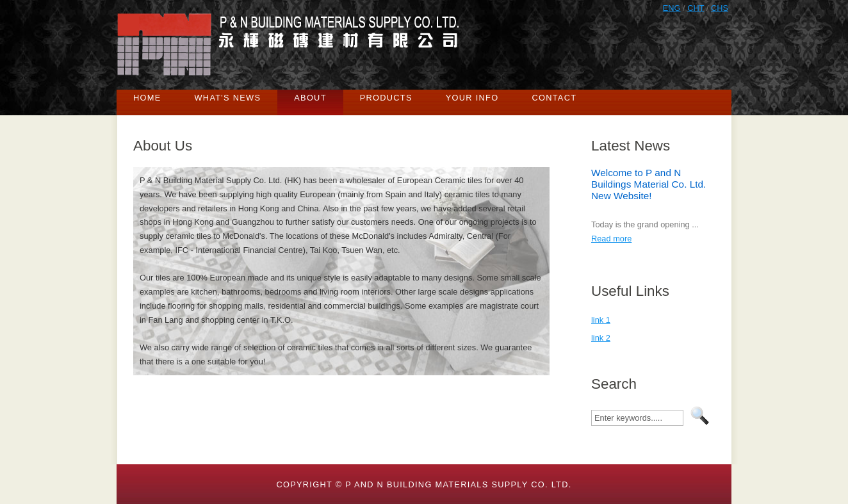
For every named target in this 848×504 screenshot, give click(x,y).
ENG (672, 8)
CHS (720, 8)
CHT (696, 8)
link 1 (601, 320)
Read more (611, 239)
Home (147, 98)
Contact (554, 98)
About (310, 98)
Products (386, 98)
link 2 (601, 338)
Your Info (472, 98)
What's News (228, 98)
